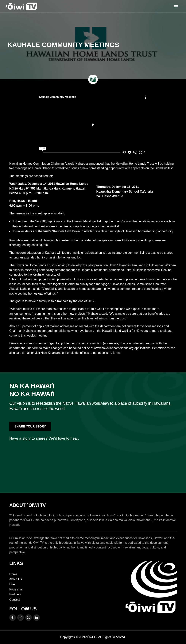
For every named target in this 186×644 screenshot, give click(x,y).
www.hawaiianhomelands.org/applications (122, 348)
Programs (16, 589)
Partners (15, 594)
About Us (16, 579)
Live (12, 584)
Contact (15, 599)
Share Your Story (30, 426)
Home (13, 574)
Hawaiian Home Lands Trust (135, 164)
